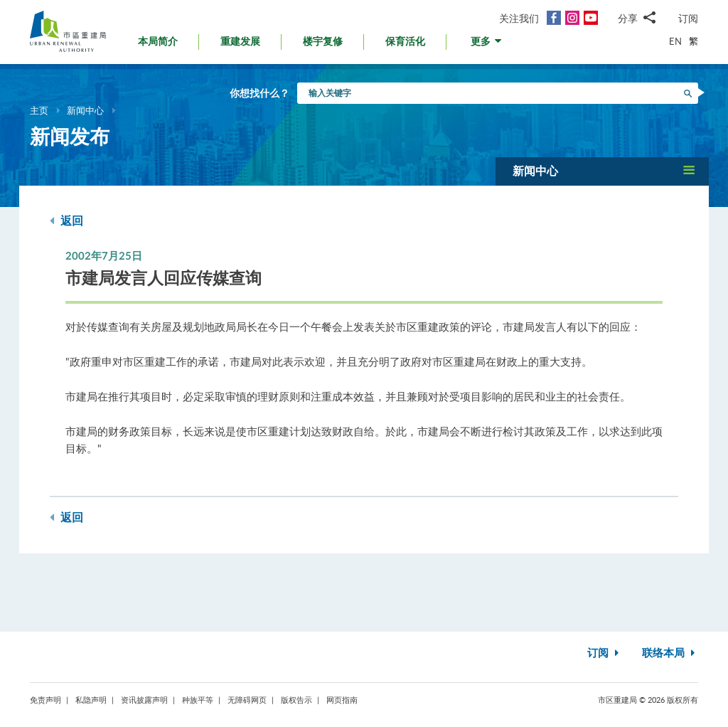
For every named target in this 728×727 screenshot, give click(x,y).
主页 (39, 110)
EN (675, 41)
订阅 (688, 18)
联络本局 (670, 653)
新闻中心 (85, 110)
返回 (66, 221)
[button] (487, 45)
